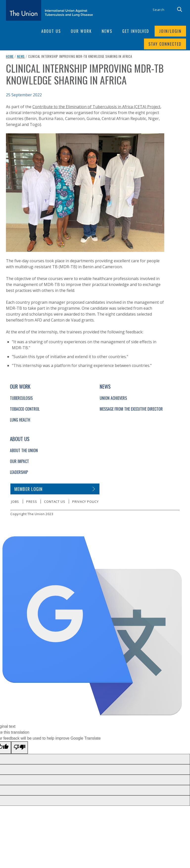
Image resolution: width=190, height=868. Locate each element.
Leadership (19, 472)
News (21, 56)
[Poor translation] (20, 748)
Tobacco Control (25, 409)
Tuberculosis (21, 398)
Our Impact (19, 461)
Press (32, 502)
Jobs (15, 502)
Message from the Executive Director (131, 409)
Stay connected (165, 44)
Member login (29, 489)
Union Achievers (113, 398)
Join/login (170, 31)
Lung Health (20, 420)
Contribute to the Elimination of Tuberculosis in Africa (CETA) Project (96, 107)
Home (10, 56)
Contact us (55, 502)
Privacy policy (85, 502)
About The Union (24, 450)
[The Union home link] (49, 10)
